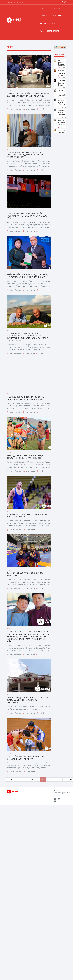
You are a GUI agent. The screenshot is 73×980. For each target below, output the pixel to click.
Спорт (62, 23)
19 (49, 779)
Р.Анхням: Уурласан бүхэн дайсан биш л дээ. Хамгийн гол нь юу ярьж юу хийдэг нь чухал (62, 83)
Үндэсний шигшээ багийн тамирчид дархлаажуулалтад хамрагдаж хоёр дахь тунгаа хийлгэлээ (27, 155)
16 (32, 779)
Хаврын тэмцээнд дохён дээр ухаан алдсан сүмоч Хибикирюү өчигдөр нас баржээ (28, 95)
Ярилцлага (44, 16)
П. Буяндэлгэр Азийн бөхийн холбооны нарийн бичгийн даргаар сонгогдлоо (26, 398)
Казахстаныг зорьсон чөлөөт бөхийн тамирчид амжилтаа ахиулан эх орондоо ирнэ (27, 216)
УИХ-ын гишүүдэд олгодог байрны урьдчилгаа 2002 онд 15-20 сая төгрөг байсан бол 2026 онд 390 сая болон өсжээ (62, 73)
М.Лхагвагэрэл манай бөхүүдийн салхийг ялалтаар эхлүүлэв (27, 515)
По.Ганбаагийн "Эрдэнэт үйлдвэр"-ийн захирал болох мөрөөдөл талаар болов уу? (62, 133)
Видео (54, 23)
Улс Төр (44, 8)
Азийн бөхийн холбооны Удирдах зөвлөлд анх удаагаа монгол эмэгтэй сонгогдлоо (27, 276)
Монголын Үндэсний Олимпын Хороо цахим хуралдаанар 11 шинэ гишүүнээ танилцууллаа (28, 700)
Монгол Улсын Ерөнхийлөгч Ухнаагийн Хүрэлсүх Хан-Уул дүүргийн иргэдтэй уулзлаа (62, 113)
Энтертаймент (57, 16)
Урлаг (42, 31)
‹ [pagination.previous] (7, 779)
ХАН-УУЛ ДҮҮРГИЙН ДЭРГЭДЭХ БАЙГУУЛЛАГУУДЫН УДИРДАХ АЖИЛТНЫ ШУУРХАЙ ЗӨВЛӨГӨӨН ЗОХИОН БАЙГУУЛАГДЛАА (62, 63)
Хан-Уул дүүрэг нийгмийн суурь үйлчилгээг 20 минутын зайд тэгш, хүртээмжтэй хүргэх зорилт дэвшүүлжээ (62, 103)
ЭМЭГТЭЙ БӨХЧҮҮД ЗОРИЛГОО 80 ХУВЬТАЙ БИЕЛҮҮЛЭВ (25, 574)
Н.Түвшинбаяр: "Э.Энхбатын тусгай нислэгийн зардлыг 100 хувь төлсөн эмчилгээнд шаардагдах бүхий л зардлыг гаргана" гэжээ (27, 337)
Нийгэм (44, 23)
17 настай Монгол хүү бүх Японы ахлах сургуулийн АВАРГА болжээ (25, 758)
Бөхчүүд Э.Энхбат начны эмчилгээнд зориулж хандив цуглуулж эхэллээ (25, 457)
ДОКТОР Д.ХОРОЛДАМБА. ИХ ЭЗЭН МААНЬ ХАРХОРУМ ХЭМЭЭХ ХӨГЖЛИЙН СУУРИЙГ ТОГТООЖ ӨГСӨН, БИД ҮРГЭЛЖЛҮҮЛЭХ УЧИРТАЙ (62, 123)
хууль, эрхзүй (53, 31)
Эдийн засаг (56, 8)
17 (37, 779)
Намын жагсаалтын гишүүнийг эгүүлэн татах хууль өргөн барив (62, 93)
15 (26, 779)
